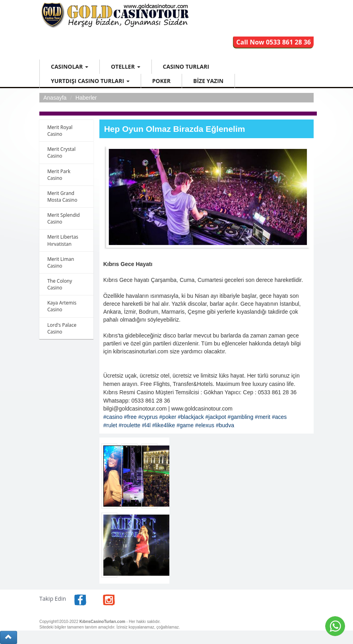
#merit (263, 417)
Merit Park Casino (59, 175)
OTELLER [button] (126, 67)
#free (130, 417)
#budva (225, 425)
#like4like (164, 425)
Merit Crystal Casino (61, 152)
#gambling (241, 417)
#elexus (205, 425)
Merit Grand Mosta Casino (62, 197)
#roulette (130, 425)
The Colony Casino (60, 284)
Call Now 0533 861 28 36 (273, 42)
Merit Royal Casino (60, 131)
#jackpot (216, 417)
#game (185, 425)
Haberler (86, 98)
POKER (161, 81)
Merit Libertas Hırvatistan (63, 240)
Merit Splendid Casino (64, 218)
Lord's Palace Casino (62, 328)
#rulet (110, 425)
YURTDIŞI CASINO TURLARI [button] (90, 81)
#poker (168, 417)
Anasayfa (55, 98)
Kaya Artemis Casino (62, 306)
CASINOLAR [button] (70, 67)
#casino (113, 417)
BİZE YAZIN (208, 81)
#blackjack (191, 417)
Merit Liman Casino (61, 262)
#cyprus (148, 417)
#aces (279, 417)
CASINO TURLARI (186, 67)
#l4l (146, 425)
